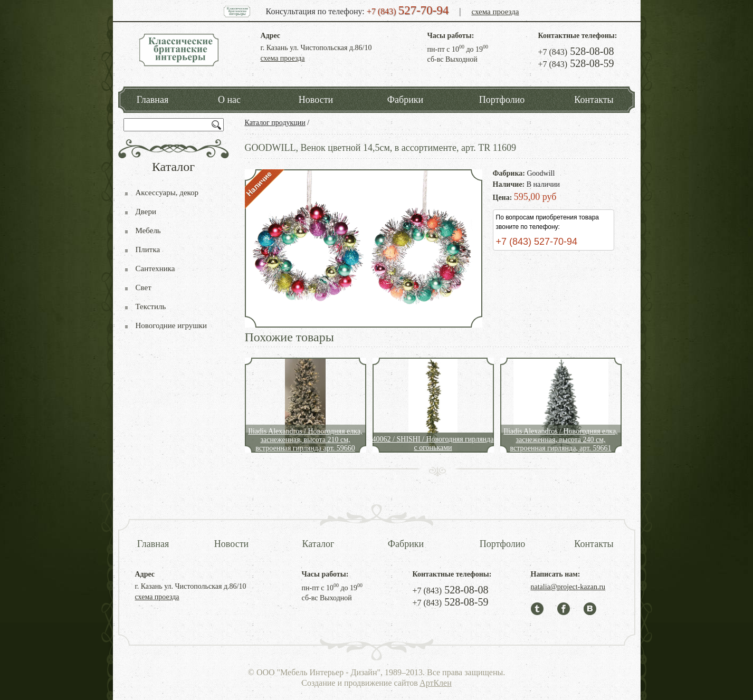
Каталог (318, 544)
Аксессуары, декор (167, 193)
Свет (144, 287)
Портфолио (502, 100)
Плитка (148, 250)
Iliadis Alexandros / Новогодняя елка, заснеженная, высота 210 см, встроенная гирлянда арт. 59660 (305, 440)
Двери (146, 212)
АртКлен (436, 683)
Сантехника (155, 269)
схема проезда (495, 12)
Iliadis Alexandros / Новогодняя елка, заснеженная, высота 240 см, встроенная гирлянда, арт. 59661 (560, 440)
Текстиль (151, 306)
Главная (152, 100)
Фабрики (405, 100)
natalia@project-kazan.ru (568, 587)
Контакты (594, 100)
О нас (229, 100)
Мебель (148, 231)
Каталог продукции (275, 123)
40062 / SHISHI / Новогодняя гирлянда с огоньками (433, 443)
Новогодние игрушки (171, 325)
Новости (316, 100)
